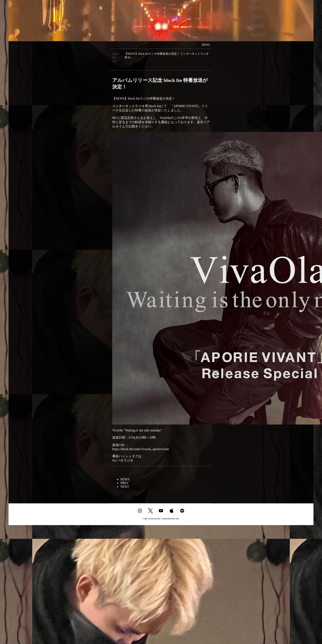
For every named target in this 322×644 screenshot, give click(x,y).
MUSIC (257, 17)
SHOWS (257, 26)
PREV (125, 483)
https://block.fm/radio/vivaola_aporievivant (141, 449)
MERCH (258, 35)
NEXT (125, 487)
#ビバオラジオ (123, 460)
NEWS (256, 8)
